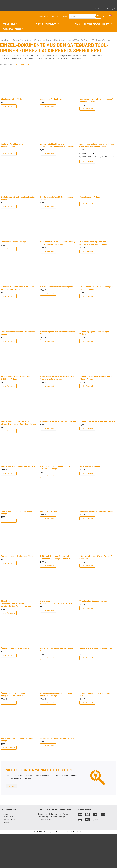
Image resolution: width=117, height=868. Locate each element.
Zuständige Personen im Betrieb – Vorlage (57, 738)
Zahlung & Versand (9, 817)
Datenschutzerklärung (10, 819)
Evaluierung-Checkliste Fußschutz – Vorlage (58, 421)
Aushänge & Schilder (45, 819)
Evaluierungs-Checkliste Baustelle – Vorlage (97, 421)
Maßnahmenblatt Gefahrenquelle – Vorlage (96, 511)
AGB (4, 825)
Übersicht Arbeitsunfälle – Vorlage (15, 648)
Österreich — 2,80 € (88, 153)
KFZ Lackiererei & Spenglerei (43, 40)
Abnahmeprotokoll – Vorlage (12, 99)
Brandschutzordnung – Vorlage (14, 242)
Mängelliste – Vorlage (49, 511)
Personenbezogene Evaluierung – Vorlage (18, 556)
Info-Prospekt (62, 16)
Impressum (6, 822)
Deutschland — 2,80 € (89, 156)
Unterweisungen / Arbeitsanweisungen (52, 817)
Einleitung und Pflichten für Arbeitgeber (57, 287)
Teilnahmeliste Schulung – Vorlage (93, 601)
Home (2, 40)
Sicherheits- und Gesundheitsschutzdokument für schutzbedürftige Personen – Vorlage (16, 603)
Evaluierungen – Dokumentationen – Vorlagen (54, 814)
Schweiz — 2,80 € (107, 156)
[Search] (98, 16)
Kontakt (5, 814)
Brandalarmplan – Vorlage (90, 197)
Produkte (8, 40)
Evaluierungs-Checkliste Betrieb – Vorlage (18, 466)
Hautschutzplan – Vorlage (90, 466)
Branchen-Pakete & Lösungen (23, 40)
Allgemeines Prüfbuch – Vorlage (53, 99)
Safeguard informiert (47, 16)
